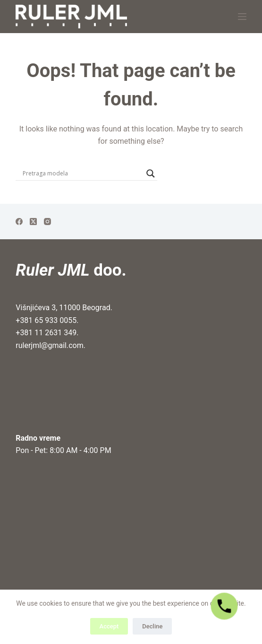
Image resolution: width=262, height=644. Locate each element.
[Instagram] (47, 222)
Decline (152, 626)
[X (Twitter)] (33, 222)
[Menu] (242, 17)
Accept (109, 626)
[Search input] (82, 174)
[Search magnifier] (151, 174)
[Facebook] (19, 222)
